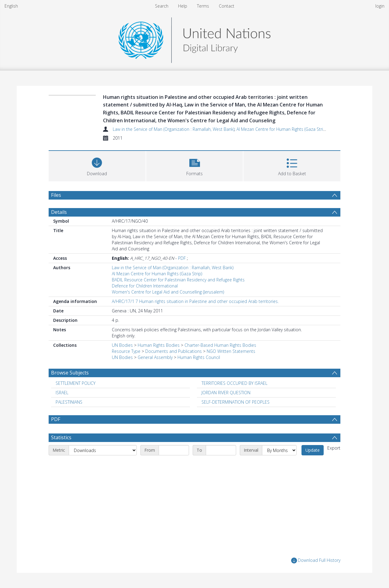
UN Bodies (122, 345)
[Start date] (174, 450)
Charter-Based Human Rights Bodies (220, 345)
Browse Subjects (70, 373)
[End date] (221, 450)
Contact (227, 6)
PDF (182, 258)
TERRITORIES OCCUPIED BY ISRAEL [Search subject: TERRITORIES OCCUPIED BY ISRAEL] (234, 383)
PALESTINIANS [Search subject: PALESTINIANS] (69, 402)
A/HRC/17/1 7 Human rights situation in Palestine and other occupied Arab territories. (195, 301)
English (11, 6)
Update (313, 450)
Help (183, 6)
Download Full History (316, 560)
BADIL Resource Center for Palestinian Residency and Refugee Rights (178, 280)
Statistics (61, 437)
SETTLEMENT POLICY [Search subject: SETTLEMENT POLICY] (76, 383)
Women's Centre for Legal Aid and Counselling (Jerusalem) (168, 292)
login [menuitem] (380, 6)
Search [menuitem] (162, 6)
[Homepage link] (194, 38)
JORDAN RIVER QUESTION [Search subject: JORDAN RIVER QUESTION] (226, 393)
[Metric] (103, 450)
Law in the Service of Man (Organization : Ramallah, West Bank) (174, 129)
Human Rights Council (199, 357)
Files (56, 195)
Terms (203, 6)
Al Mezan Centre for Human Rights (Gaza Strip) (282, 129)
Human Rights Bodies (159, 345)
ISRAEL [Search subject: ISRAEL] (62, 393)
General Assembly (155, 357)
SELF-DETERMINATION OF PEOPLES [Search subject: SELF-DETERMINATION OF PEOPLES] (236, 402)
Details (59, 212)
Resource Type (126, 351)
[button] (195, 165)
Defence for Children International (145, 286)
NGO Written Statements (231, 351)
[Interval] (279, 450)
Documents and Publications (174, 351)
